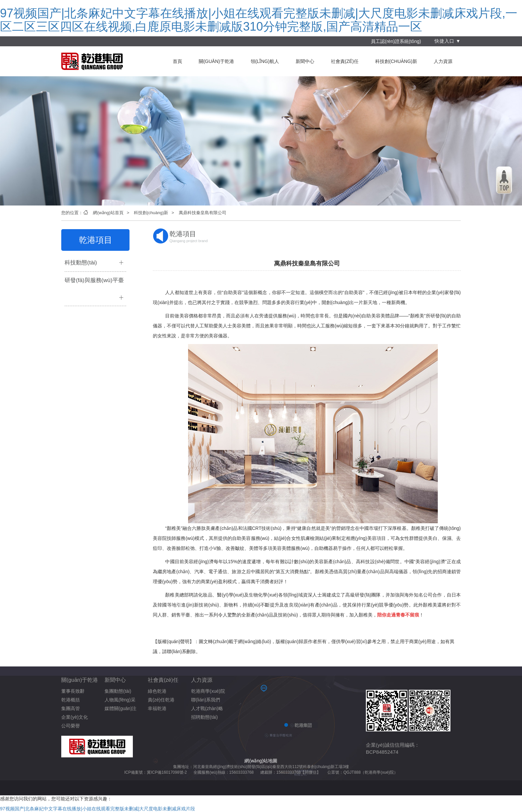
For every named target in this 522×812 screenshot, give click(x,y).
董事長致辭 (73, 691)
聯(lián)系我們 (206, 700)
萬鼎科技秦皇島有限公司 (203, 213)
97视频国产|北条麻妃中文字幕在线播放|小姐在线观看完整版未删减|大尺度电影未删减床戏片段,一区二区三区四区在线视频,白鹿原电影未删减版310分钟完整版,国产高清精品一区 (259, 20)
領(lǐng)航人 (265, 61)
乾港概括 (71, 700)
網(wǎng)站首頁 (108, 213)
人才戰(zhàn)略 (207, 708)
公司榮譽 (71, 726)
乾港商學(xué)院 (208, 691)
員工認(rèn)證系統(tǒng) (396, 41)
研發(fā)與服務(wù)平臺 (94, 280)
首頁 (177, 61)
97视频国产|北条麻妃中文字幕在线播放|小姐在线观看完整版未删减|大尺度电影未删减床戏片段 (98, 809)
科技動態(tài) (81, 263)
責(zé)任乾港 (161, 700)
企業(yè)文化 (75, 717)
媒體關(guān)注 (121, 708)
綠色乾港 (157, 691)
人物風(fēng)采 (120, 700)
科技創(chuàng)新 (396, 61)
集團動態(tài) (118, 691)
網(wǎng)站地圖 (261, 761)
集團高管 (71, 708)
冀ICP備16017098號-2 (167, 772)
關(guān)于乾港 (216, 61)
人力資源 (443, 61)
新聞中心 (305, 61)
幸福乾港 (157, 708)
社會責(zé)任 (345, 61)
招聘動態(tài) (204, 717)
